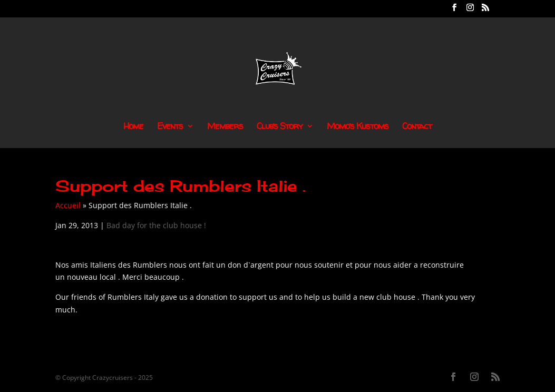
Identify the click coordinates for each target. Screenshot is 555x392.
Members (225, 127)
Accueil (68, 205)
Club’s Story (280, 127)
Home (133, 127)
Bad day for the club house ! (156, 225)
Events (170, 127)
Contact (417, 127)
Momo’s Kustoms (358, 127)
